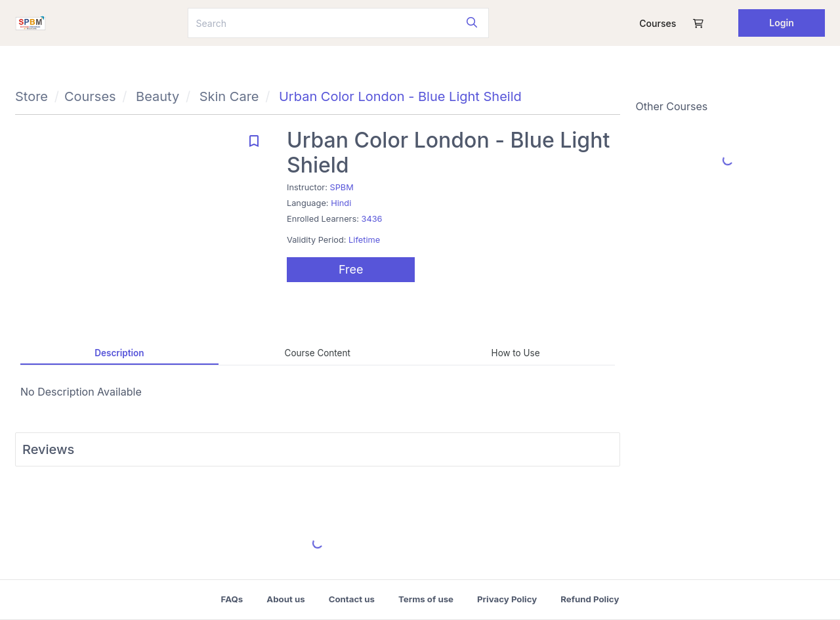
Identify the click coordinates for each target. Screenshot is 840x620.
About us (285, 599)
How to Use (516, 353)
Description (119, 353)
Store (31, 96)
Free (351, 269)
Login (782, 23)
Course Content (318, 353)
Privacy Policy (507, 599)
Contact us (352, 599)
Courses (658, 23)
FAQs (232, 599)
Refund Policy (590, 599)
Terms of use (426, 599)
